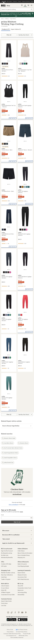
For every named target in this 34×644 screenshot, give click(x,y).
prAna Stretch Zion (8, 463)
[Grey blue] (7, 144)
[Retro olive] (21, 187)
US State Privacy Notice (22, 632)
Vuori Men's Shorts (8, 443)
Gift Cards (4, 566)
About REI (20, 586)
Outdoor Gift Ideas (6, 564)
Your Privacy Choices (21, 630)
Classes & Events (22, 575)
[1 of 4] (8, 61)
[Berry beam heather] (26, 230)
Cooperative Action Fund (24, 588)
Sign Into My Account (7, 551)
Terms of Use (10, 629)
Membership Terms (23, 636)
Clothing (7, 19)
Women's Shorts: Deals (9, 438)
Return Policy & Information (25, 553)
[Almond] (19, 64)
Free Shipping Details (23, 566)
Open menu (32, 5)
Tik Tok (12, 612)
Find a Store (4, 603)
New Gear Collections (7, 575)
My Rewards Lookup (7, 553)
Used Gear (4, 577)
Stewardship (21, 595)
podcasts (26, 612)
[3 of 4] (9, 61)
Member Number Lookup (8, 573)
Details (21, 512)
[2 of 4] (8, 61)
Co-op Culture (5, 588)
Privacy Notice (10, 632)
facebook (15, 612)
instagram (8, 612)
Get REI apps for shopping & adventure (17, 617)
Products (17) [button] (6, 29)
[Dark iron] (5, 144)
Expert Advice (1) (16, 29)
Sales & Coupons (22, 564)
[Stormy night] (3, 230)
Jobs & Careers (5, 586)
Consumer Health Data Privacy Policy (12, 634)
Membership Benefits (7, 557)
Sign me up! (17, 522)
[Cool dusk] (26, 187)
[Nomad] (3, 144)
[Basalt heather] (7, 64)
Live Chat (4, 605)
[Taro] (21, 64)
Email (2, 515)
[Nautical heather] (5, 64)
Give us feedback (13, 505)
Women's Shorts (23, 443)
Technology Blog (22, 592)
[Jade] (24, 64)
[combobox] (17, 9)
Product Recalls (27, 634)
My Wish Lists (5, 555)
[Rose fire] (21, 315)
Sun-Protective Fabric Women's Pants (12, 448)
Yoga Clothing (13, 19)
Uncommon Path (22, 577)
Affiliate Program (6, 592)
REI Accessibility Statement (17, 637)
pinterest (19, 612)
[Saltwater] (24, 187)
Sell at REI (4, 590)
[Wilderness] (28, 187)
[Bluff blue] (7, 315)
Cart (28, 5)
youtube (22, 612)
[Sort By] (25, 35)
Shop (8, 6)
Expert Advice (21, 573)
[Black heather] (3, 64)
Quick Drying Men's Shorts (9, 458)
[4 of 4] (10, 61)
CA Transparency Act (11, 636)
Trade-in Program (6, 579)
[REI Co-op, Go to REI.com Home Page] (3, 5)
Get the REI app (17, 494)
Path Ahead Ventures (23, 579)
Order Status (21, 551)
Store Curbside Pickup (24, 555)
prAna (2, 19)
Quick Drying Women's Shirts (10, 453)
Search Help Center (6, 601)
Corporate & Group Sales (8, 595)
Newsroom (21, 590)
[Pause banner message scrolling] (32, 13)
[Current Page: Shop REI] (4, 1)
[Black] (26, 64)
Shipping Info (21, 557)
